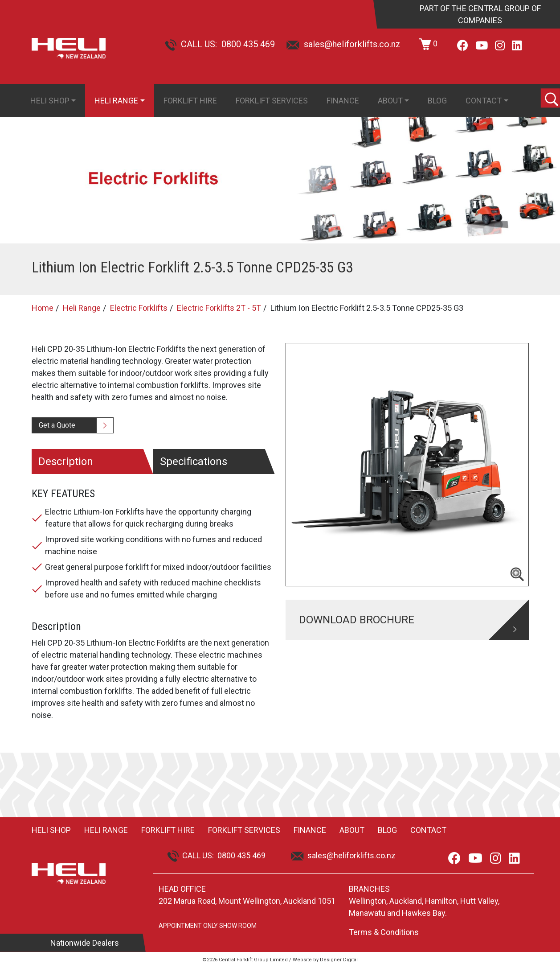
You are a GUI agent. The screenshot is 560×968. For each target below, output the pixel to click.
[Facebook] (463, 46)
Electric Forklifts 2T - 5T (219, 308)
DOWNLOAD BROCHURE (357, 620)
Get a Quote (57, 425)
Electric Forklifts (139, 308)
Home (43, 308)
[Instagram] (500, 46)
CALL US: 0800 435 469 (220, 44)
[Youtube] (482, 46)
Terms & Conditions (384, 932)
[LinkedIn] (517, 46)
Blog (437, 101)
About (390, 101)
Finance (343, 101)
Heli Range (116, 101)
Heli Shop (50, 101)
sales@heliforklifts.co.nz (343, 44)
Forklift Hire (190, 101)
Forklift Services (272, 101)
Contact (484, 101)
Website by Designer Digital (325, 960)
